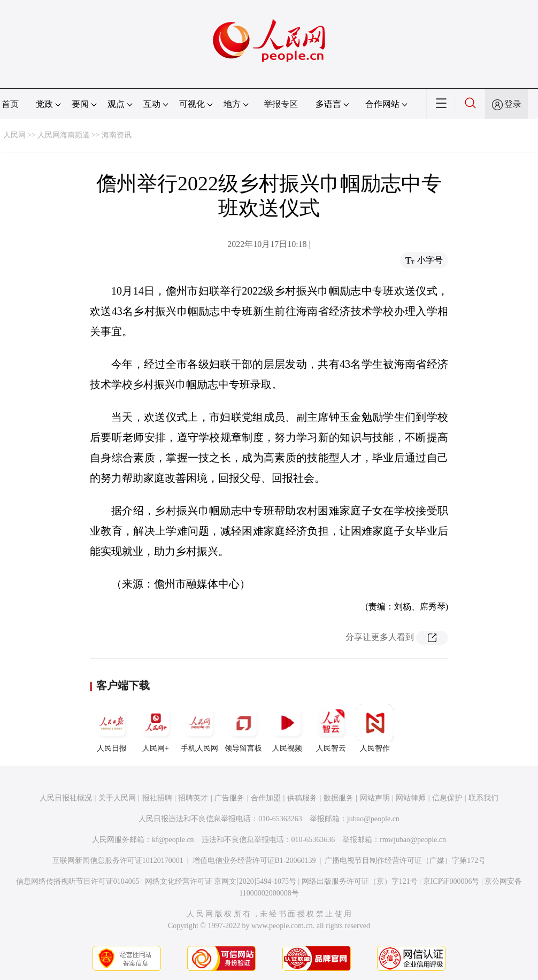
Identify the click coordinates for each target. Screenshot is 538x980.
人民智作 (375, 728)
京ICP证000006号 (451, 881)
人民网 (14, 135)
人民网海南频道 (64, 135)
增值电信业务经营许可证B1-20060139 (254, 861)
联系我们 (483, 798)
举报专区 (281, 104)
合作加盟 (266, 798)
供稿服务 (302, 798)
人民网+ (156, 728)
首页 (10, 104)
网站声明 (375, 798)
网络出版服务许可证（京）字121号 (360, 881)
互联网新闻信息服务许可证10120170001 (118, 861)
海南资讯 (117, 135)
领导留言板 (243, 728)
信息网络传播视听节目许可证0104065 (78, 881)
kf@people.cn (173, 840)
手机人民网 (199, 728)
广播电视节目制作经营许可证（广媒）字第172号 (405, 861)
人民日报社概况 (66, 798)
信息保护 (447, 798)
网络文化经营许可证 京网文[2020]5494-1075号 (221, 881)
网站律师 (411, 798)
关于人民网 (117, 798)
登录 (513, 104)
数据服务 (339, 798)
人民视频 (287, 728)
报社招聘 (157, 798)
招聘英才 (193, 798)
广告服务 (229, 798)
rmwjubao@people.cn (413, 840)
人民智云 (331, 728)
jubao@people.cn (373, 819)
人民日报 (112, 728)
